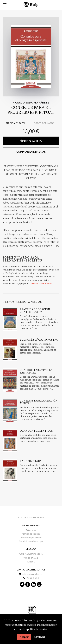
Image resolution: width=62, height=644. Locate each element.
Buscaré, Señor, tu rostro (39, 339)
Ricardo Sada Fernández (31, 103)
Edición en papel (16, 123)
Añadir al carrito (31, 141)
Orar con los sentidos (36, 430)
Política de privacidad (31, 538)
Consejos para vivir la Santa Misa (36, 371)
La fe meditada (31, 461)
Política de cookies (31, 534)
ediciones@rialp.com (33, 574)
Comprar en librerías (31, 152)
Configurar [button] (40, 637)
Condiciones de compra (31, 541)
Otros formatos (44, 123)
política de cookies (37, 629)
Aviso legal (31, 530)
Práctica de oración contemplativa (35, 310)
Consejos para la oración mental (39, 402)
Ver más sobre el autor (41, 283)
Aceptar (24, 637)
